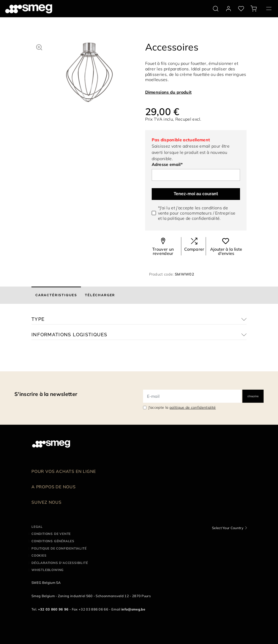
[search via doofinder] (216, 9)
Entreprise (225, 213)
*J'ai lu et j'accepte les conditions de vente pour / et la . (197, 213)
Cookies (39, 555)
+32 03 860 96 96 (53, 609)
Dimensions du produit (168, 92)
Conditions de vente (51, 534)
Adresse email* (167, 164)
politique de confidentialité (193, 218)
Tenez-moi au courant (196, 194)
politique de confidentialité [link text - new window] (193, 407)
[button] (39, 47)
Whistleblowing (48, 570)
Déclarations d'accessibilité (60, 563)
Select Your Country (228, 528)
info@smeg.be (133, 609)
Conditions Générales (53, 541)
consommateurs (196, 213)
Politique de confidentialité (59, 548)
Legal (37, 527)
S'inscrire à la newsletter (46, 394)
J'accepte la (182, 407)
